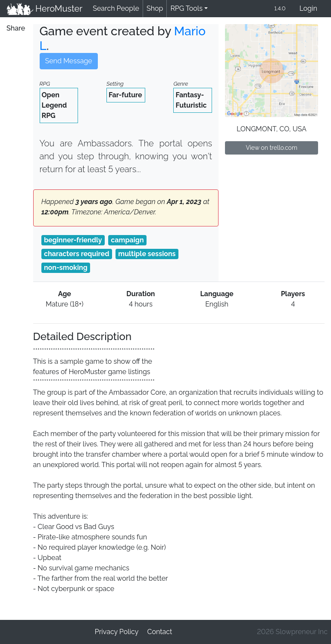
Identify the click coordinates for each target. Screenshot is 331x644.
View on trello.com (272, 148)
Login (308, 8)
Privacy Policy (117, 632)
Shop (155, 8)
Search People (116, 8)
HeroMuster (45, 9)
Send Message (69, 61)
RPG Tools (186, 8)
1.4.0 (280, 8)
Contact (159, 632)
